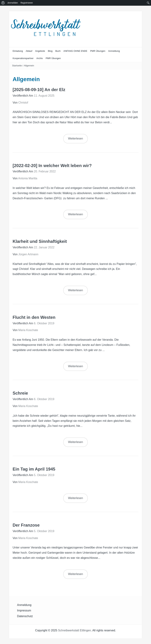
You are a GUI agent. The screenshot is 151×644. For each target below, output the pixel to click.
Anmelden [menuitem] (13, 3)
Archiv (40, 58)
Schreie (20, 393)
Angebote (40, 51)
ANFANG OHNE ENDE (75, 51)
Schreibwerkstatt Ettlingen (75, 630)
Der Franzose (26, 525)
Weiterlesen (75, 138)
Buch (58, 51)
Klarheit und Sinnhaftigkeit (40, 241)
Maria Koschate (28, 330)
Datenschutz (25, 616)
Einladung (18, 51)
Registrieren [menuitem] (27, 3)
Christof (23, 103)
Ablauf (29, 51)
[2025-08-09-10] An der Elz (39, 90)
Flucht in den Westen (34, 317)
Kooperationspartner (23, 58)
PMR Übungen (98, 51)
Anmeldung (114, 51)
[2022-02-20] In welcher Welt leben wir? (52, 166)
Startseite (17, 66)
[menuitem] (3, 3)
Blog (50, 51)
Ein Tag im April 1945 (34, 469)
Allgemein (29, 66)
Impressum (24, 610)
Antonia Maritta (28, 178)
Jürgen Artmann (28, 254)
